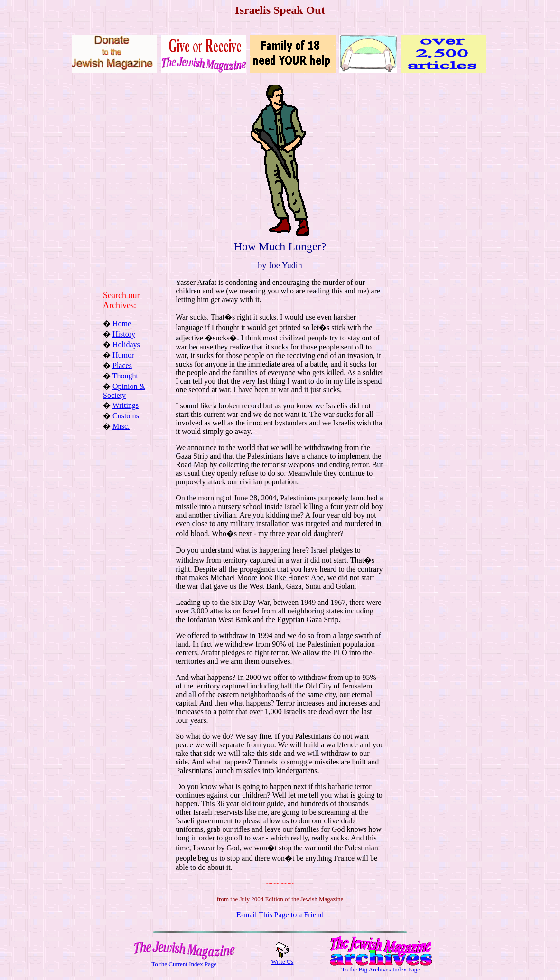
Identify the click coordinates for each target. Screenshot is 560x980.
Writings (126, 405)
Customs (126, 416)
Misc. (121, 426)
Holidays (126, 344)
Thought (125, 376)
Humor (123, 355)
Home (122, 324)
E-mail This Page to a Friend (280, 915)
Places (122, 365)
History (124, 334)
